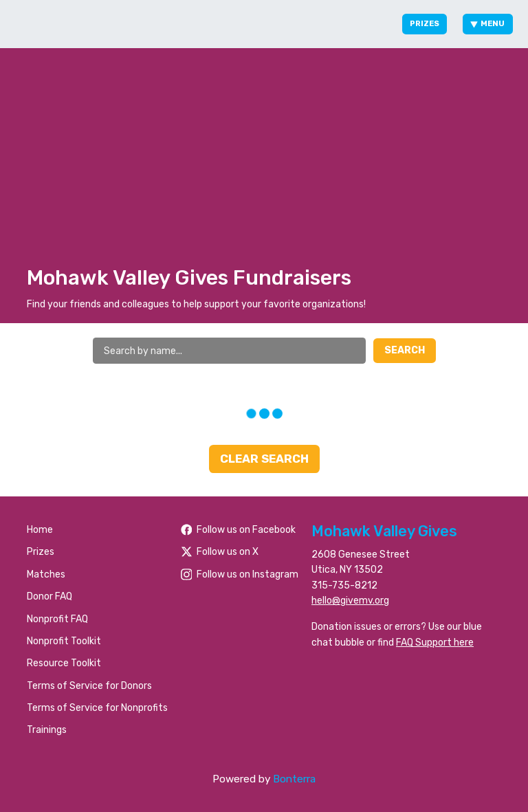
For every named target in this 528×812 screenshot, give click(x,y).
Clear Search (264, 459)
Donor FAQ (49, 596)
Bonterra (294, 779)
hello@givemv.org (350, 601)
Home (40, 530)
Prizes (425, 24)
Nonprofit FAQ (57, 619)
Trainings (47, 730)
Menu (488, 24)
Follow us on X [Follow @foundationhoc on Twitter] (220, 552)
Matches (46, 574)
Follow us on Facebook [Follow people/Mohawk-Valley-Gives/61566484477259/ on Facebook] (239, 530)
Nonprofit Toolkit (64, 641)
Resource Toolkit (64, 663)
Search (405, 350)
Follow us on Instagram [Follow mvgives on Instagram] (240, 574)
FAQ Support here (435, 643)
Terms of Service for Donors (89, 686)
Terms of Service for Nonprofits (97, 708)
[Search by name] (229, 351)
